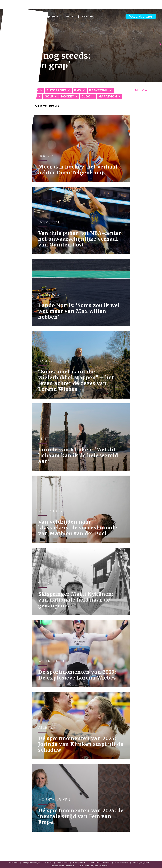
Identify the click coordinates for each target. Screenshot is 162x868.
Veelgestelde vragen (32, 863)
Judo (86, 96)
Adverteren (13, 863)
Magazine (50, 16)
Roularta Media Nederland (63, 866)
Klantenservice (122, 863)
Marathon (108, 96)
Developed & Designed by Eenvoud (94, 866)
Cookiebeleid (63, 863)
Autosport (56, 90)
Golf (49, 96)
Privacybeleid (79, 863)
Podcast (71, 16)
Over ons (88, 16)
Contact (49, 863)
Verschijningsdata (141, 863)
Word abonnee (141, 16)
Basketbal (99, 90)
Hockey (67, 96)
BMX (78, 90)
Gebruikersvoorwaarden (100, 863)
